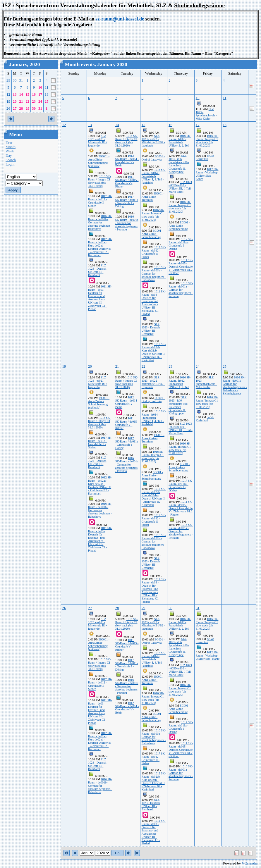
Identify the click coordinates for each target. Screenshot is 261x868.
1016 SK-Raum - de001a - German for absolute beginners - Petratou (127, 223)
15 (27, 94)
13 (15, 94)
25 (47, 101)
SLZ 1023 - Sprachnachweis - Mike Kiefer (206, 114)
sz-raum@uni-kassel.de (120, 19)
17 (40, 94)
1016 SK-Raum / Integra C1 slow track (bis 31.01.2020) (99, 181)
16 (34, 94)
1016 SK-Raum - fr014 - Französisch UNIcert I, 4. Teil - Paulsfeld (154, 176)
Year (9, 142)
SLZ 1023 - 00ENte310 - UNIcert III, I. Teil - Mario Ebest (181, 187)
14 (21, 94)
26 (8, 108)
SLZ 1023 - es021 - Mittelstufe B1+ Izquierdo (98, 141)
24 (40, 101)
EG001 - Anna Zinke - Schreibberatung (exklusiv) (99, 161)
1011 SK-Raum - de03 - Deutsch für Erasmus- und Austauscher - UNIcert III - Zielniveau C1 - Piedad (100, 298)
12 (8, 94)
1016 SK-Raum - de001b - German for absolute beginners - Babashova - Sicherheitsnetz (235, 385)
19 (8, 101)
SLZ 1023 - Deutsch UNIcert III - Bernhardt (97, 270)
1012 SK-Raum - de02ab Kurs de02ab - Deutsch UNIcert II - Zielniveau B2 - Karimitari (100, 247)
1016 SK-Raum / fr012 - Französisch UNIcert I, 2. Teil (180, 141)
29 (8, 80)
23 (34, 101)
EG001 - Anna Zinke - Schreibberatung (152, 234)
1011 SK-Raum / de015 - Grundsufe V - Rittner (127, 182)
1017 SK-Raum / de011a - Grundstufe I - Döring (127, 201)
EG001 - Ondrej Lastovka (153, 158)
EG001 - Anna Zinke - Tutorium (153, 197)
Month (11, 147)
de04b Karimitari (205, 157)
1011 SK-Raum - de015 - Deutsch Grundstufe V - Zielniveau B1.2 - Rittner (181, 267)
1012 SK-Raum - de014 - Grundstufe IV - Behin (127, 161)
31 (21, 80)
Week (10, 151)
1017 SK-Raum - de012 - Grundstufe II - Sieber (100, 201)
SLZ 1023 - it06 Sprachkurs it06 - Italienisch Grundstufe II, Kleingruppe (179, 164)
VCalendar (250, 863)
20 (15, 101)
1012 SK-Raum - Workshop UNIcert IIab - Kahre (207, 174)
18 (47, 94)
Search (11, 160)
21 (21, 101)
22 (27, 101)
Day (9, 156)
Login (10, 164)
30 (15, 80)
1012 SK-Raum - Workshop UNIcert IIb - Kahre (208, 656)
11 (47, 87)
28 (21, 108)
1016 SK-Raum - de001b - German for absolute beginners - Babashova (100, 222)
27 (15, 108)
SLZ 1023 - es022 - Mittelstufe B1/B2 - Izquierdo (153, 141)
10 (40, 87)
